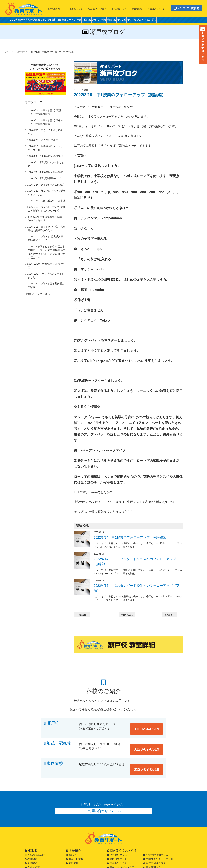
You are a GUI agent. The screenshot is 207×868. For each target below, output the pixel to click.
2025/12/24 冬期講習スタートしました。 (46, 267)
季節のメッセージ (156, 9)
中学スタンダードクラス (158, 845)
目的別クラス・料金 (122, 836)
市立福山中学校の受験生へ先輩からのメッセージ (46, 217)
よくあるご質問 (179, 21)
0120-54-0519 (150, 723)
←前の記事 (84, 615)
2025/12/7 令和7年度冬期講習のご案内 (46, 277)
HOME (13, 21)
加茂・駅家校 (59, 739)
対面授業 (70, 21)
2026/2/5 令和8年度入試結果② (43, 170)
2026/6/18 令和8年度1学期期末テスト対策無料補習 (46, 117)
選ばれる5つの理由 (51, 21)
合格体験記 (161, 21)
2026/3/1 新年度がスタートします (45, 164)
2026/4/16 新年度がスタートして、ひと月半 (46, 150)
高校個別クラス (153, 853)
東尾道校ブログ (119, 9)
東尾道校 (55, 756)
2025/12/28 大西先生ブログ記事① (45, 259)
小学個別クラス (117, 840)
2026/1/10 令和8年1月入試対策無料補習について (46, 237)
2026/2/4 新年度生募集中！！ (42, 177)
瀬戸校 (53, 723)
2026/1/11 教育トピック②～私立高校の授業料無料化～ (46, 227)
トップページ (9, 52)
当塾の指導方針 (28, 21)
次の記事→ (171, 615)
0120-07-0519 (150, 739)
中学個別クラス (117, 849)
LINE (29, 865)
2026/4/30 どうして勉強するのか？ (45, 135)
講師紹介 (134, 21)
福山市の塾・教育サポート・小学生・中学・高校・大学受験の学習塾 (24, 9)
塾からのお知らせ (56, 9)
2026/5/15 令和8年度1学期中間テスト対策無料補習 (46, 127)
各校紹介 (103, 21)
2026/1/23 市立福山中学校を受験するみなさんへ (46, 191)
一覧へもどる (129, 615)
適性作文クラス (117, 845)
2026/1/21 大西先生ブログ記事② (44, 199)
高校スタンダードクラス (122, 853)
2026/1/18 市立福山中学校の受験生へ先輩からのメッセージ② (46, 207)
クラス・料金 (119, 21)
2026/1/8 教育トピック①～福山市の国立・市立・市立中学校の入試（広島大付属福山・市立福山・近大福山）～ (46, 249)
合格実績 (147, 21)
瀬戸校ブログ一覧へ (37, 285)
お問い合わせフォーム (105, 796)
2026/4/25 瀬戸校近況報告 (41, 142)
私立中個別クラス (154, 849)
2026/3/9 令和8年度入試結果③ (43, 158)
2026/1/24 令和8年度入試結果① (44, 183)
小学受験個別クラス (156, 840)
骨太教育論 (137, 9)
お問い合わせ (33, 861)
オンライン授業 (187, 8)
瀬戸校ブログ (76, 9)
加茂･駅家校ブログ (97, 9)
